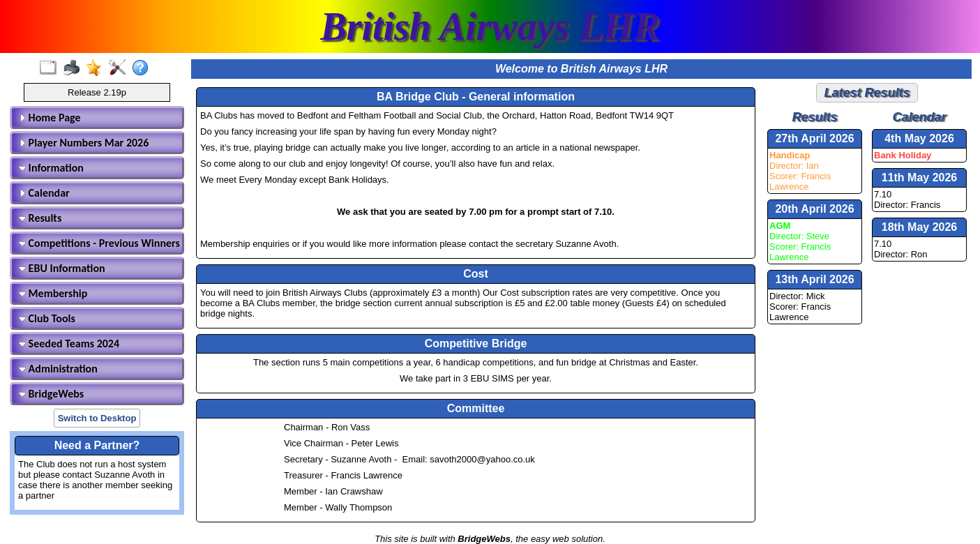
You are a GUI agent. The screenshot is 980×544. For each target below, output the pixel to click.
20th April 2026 (814, 209)
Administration (58, 369)
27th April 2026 (814, 138)
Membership (53, 293)
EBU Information (62, 268)
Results (40, 218)
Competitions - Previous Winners (99, 243)
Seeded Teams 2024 (69, 343)
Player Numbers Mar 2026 (84, 143)
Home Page (50, 118)
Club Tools (47, 318)
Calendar (44, 193)
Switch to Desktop (97, 418)
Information (51, 168)
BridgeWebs (51, 394)
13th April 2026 (814, 279)
